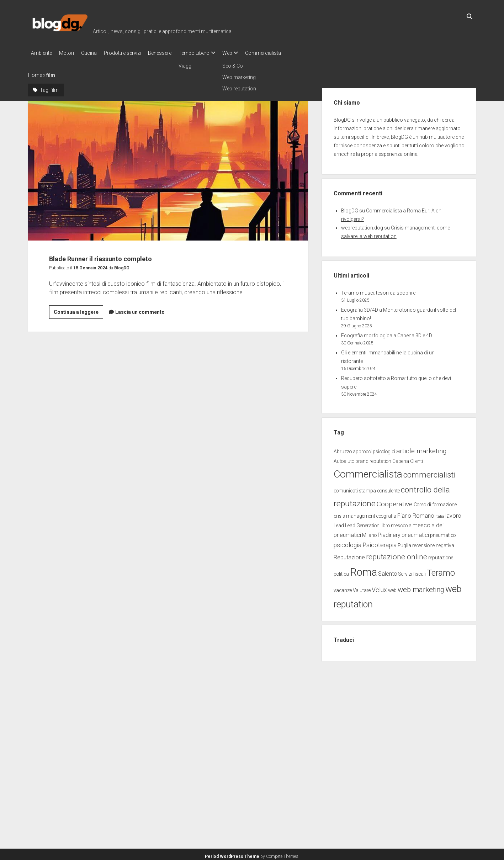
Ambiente (41, 53)
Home (35, 73)
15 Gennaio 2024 (90, 266)
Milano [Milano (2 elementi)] (369, 533)
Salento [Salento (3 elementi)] (388, 572)
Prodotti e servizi (133, 53)
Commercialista (288, 53)
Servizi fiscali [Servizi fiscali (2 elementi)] (412, 572)
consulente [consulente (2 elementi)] (388, 489)
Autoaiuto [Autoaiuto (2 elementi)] (344, 459)
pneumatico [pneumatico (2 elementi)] (443, 533)
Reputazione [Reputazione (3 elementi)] (349, 555)
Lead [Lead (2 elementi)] (339, 523)
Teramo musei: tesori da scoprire (378, 291)
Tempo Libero (212, 53)
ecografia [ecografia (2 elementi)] (386, 514)
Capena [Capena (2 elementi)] (401, 459)
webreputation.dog (362, 226)
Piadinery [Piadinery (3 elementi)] (389, 533)
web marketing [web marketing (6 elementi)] (421, 587)
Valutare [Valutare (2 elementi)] (362, 588)
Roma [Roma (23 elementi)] (364, 570)
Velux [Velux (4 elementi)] (379, 588)
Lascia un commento (140, 310)
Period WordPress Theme (232, 854)
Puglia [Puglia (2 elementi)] (404, 543)
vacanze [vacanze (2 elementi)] (343, 588)
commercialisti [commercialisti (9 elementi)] (429, 473)
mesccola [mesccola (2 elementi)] (401, 523)
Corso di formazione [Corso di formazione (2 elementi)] (435, 502)
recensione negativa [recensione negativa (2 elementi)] (433, 543)
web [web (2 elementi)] (392, 588)
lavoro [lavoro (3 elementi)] (453, 514)
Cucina (96, 53)
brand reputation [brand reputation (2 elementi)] (373, 459)
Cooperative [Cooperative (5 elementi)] (395, 502)
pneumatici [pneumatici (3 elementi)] (415, 533)
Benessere (174, 53)
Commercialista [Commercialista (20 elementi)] (368, 472)
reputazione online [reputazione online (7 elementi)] (397, 555)
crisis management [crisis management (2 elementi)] (354, 514)
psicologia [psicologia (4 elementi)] (348, 543)
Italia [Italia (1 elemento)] (440, 514)
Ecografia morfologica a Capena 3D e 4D (387, 333)
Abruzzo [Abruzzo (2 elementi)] (343, 449)
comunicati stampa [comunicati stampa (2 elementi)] (355, 489)
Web (249, 53)
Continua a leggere (78, 311)
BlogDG (122, 266)
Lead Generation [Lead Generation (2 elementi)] (362, 523)
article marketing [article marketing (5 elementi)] (421, 449)
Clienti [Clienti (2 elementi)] (417, 459)
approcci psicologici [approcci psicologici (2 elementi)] (374, 449)
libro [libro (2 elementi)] (385, 523)
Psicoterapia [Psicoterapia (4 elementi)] (380, 543)
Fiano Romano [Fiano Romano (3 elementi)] (416, 514)
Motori (70, 53)
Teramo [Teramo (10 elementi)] (441, 571)
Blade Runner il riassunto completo (168, 169)
